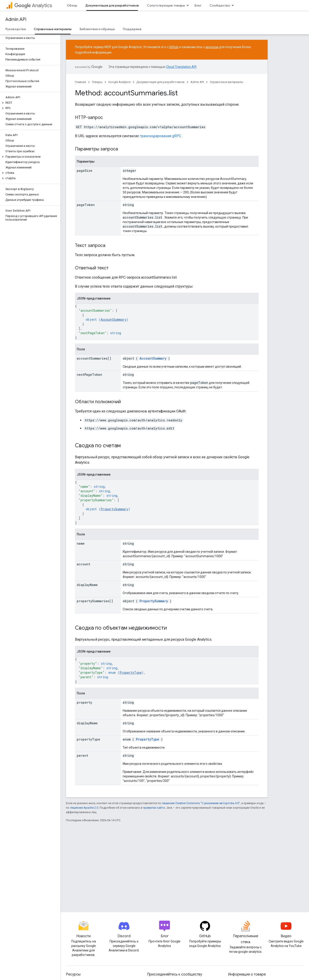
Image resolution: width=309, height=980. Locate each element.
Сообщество (220, 5)
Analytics (33, 6)
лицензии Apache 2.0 (84, 808)
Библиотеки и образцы (97, 29)
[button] (29, 103)
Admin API (16, 19)
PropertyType (131, 672)
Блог (198, 5)
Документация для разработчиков (160, 82)
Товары (97, 82)
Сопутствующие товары (166, 5)
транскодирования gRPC (161, 136)
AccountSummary (113, 319)
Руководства (16, 29)
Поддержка (132, 29)
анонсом (212, 47)
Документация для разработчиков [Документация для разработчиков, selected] (112, 5)
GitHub (174, 47)
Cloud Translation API (181, 67)
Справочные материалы (227, 82)
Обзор (72, 5)
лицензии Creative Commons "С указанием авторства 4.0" (201, 803)
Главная (80, 82)
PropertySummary (114, 509)
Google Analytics (119, 82)
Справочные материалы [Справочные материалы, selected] (53, 29)
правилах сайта (154, 808)
